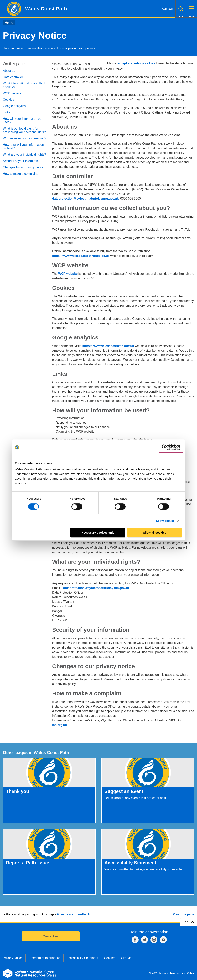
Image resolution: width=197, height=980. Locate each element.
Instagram (154, 940)
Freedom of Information (44, 958)
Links (6, 112)
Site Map (127, 958)
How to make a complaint (20, 174)
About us (9, 71)
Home (9, 23)
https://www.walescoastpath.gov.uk (108, 346)
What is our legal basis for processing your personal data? (24, 130)
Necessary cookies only (98, 533)
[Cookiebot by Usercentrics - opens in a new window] (171, 447)
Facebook (135, 940)
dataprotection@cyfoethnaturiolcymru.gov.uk (85, 199)
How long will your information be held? (23, 146)
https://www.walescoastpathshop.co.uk (81, 256)
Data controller (13, 77)
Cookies (8, 100)
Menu (192, 9)
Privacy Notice (13, 958)
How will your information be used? (22, 120)
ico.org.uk (59, 725)
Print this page (183, 914)
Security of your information (22, 161)
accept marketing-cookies (136, 63)
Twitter (144, 940)
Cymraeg (167, 9)
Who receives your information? (25, 138)
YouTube (163, 940)
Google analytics (14, 106)
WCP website (12, 93)
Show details (165, 521)
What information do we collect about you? (24, 85)
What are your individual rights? (24, 155)
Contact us (51, 936)
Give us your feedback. (74, 914)
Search (181, 9)
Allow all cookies (155, 533)
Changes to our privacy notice (23, 167)
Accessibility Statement (82, 958)
